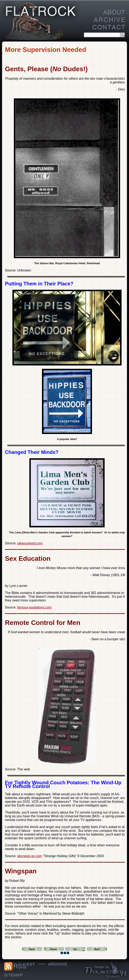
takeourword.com (30, 543)
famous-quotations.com (35, 607)
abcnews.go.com (30, 856)
